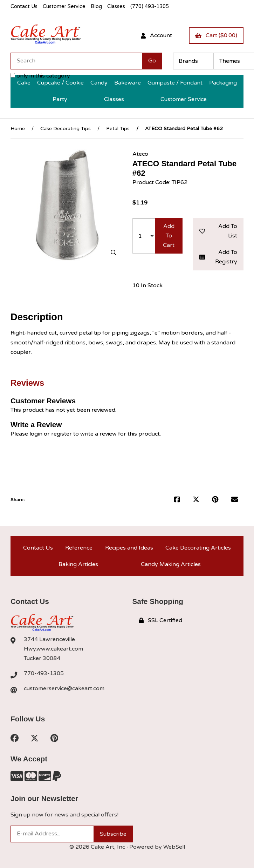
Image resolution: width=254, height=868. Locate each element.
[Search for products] (76, 61)
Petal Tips (118, 129)
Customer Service (64, 6)
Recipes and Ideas (129, 548)
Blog (96, 6)
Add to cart (169, 236)
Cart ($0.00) (216, 35)
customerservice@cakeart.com (64, 688)
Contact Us (24, 6)
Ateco (140, 154)
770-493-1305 (44, 673)
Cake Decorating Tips (66, 129)
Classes (116, 6)
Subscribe (113, 834)
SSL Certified (160, 620)
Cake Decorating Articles (198, 548)
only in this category (40, 76)
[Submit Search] (152, 61)
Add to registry (218, 257)
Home (18, 129)
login (36, 434)
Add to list (218, 231)
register (61, 434)
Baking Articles (78, 564)
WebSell (174, 847)
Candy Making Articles (171, 564)
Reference (79, 548)
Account (156, 35)
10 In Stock (147, 285)
